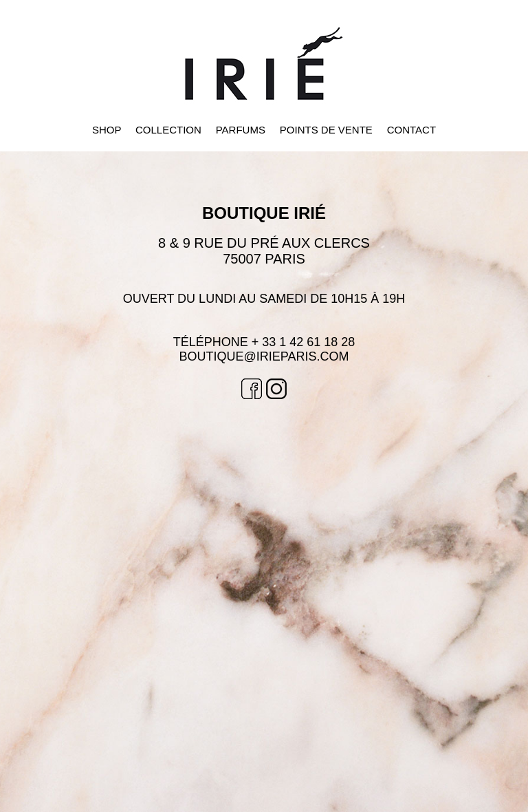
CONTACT (411, 130)
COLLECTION (168, 130)
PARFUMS (241, 130)
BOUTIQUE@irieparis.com (264, 356)
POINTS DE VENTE (326, 130)
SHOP (107, 130)
